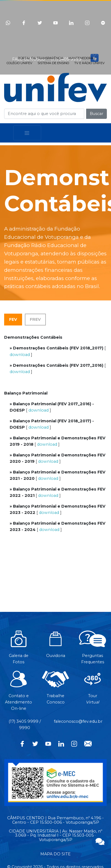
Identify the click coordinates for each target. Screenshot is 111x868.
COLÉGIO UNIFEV (19, 63)
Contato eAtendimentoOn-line (18, 693)
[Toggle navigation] (27, 133)
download (20, 355)
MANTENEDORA (81, 58)
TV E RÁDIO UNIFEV (89, 63)
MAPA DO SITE (56, 854)
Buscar (97, 114)
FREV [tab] (35, 319)
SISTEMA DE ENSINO (53, 63)
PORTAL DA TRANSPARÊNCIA (41, 58)
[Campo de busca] (44, 114)
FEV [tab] (13, 319)
